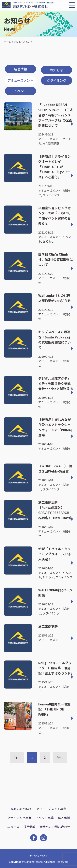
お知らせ (57, 70)
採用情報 (29, 827)
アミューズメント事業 (51, 809)
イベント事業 (45, 818)
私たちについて (21, 809)
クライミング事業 (19, 818)
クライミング (57, 80)
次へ (60, 757)
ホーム (7, 42)
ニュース (13, 827)
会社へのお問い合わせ (55, 827)
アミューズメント (20, 80)
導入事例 (64, 818)
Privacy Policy (39, 855)
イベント (20, 91)
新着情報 (20, 69)
